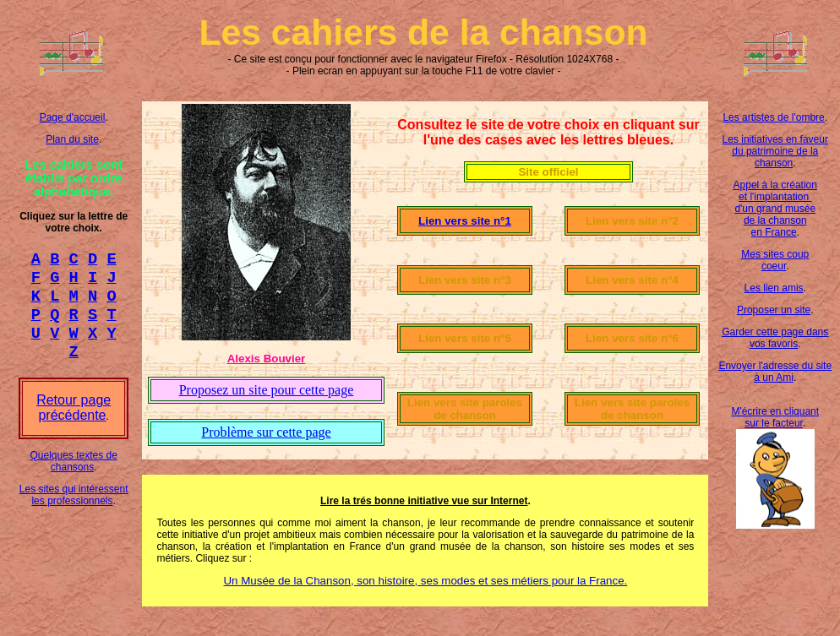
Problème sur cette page (266, 432)
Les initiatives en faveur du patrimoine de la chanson (775, 151)
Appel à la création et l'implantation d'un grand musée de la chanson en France (775, 209)
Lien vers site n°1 (465, 221)
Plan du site (72, 139)
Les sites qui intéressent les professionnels (74, 510)
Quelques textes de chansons (73, 476)
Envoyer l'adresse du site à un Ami (775, 372)
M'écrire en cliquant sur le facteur (775, 417)
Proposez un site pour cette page (267, 390)
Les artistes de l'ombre (773, 117)
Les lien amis (774, 288)
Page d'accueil (73, 117)
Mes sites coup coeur (775, 260)
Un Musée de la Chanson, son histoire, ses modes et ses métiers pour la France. (425, 581)
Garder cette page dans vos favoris (775, 338)
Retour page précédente (74, 423)
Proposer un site (774, 310)
